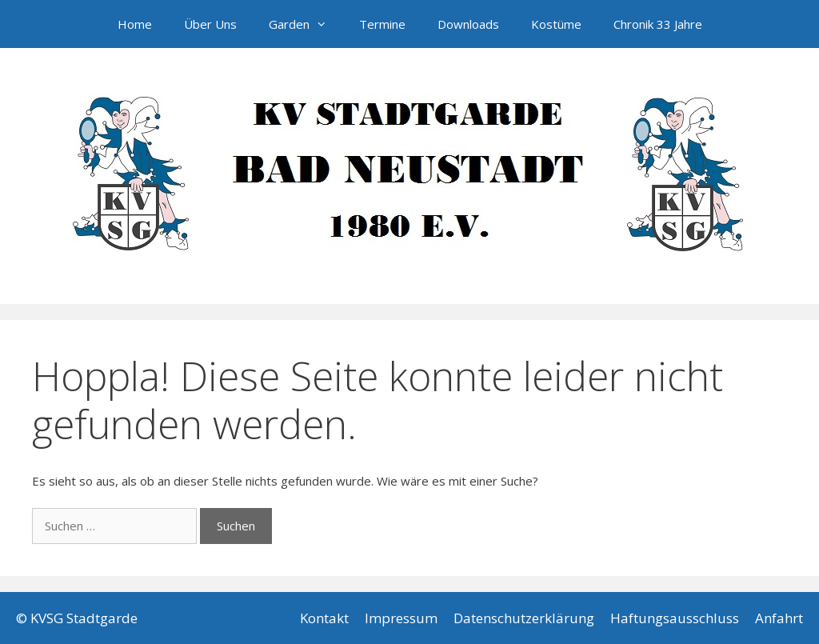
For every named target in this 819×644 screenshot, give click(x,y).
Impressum (401, 618)
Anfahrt (779, 618)
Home (135, 24)
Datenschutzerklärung (524, 618)
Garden (306, 24)
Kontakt (324, 618)
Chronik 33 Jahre (658, 24)
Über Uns (210, 24)
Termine (382, 24)
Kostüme (556, 24)
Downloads (468, 24)
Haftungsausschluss (675, 618)
